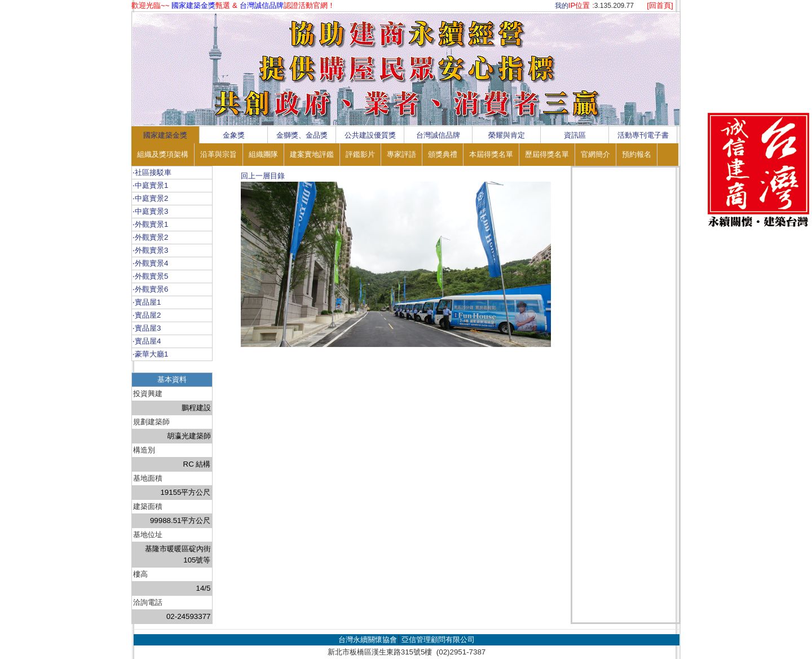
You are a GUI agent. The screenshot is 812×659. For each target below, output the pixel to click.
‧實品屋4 (147, 341)
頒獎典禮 (443, 154)
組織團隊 (263, 154)
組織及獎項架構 (163, 154)
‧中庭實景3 (150, 211)
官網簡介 (595, 154)
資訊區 (575, 135)
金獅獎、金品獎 (302, 135)
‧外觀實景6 (150, 289)
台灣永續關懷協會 (368, 640)
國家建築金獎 (165, 135)
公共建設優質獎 (370, 135)
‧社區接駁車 (152, 172)
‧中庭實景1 (150, 185)
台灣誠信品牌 (438, 135)
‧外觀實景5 (150, 276)
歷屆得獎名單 (547, 154)
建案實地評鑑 (312, 154)
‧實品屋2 (147, 315)
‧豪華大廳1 (150, 354)
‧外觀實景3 (150, 250)
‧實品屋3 (147, 328)
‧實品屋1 (147, 302)
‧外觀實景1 (150, 224)
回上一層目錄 (263, 176)
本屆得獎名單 (491, 154)
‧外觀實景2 (150, 237)
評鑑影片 (360, 154)
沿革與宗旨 (219, 154)
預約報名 (637, 154)
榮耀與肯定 (507, 135)
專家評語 (401, 154)
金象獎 (234, 135)
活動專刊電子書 (643, 135)
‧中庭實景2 (150, 198)
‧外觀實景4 (150, 263)
